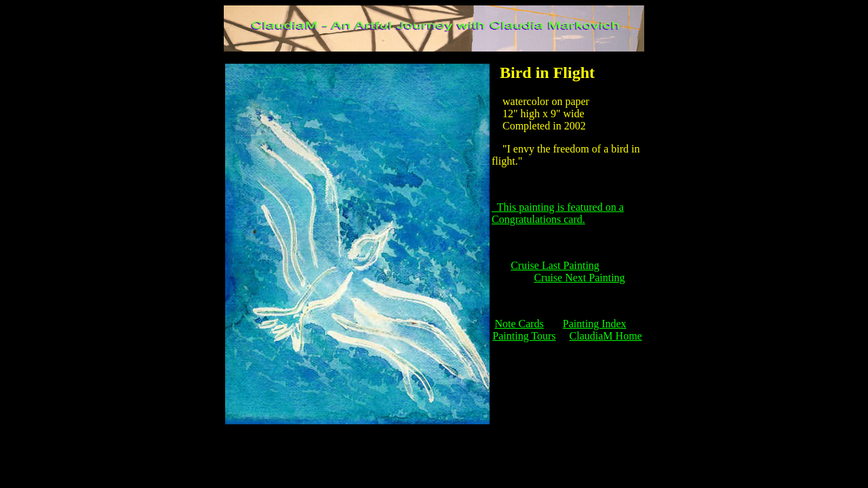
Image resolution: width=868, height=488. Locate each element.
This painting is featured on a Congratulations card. (558, 213)
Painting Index (595, 324)
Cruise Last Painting (555, 265)
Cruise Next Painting (579, 278)
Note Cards (519, 324)
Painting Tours (524, 336)
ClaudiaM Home (606, 336)
